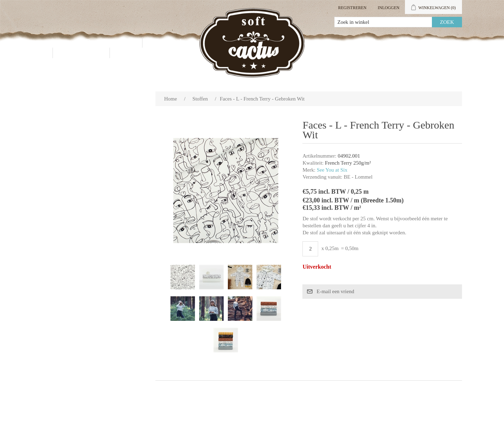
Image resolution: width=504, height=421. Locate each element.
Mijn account (391, 42)
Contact (81, 53)
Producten (108, 42)
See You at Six (332, 170)
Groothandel (181, 42)
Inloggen (388, 8)
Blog (131, 53)
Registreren (352, 8)
